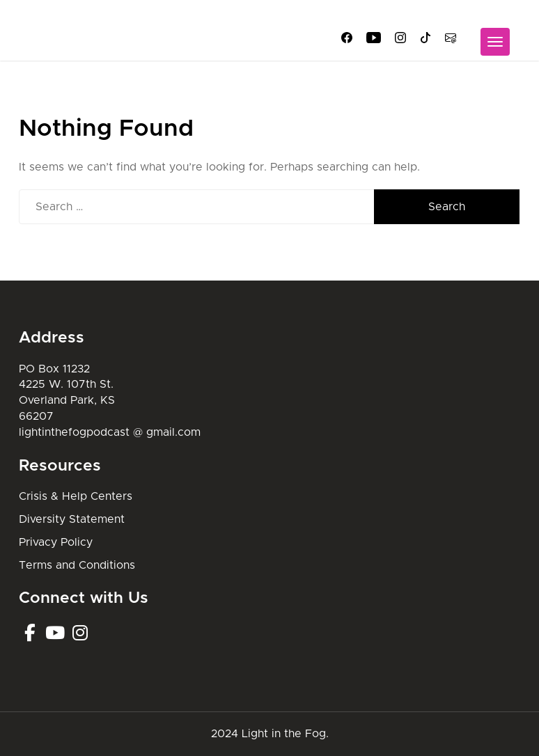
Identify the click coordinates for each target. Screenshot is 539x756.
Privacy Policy (56, 542)
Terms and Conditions (77, 565)
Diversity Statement (72, 519)
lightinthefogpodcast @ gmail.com (110, 432)
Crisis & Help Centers (76, 496)
